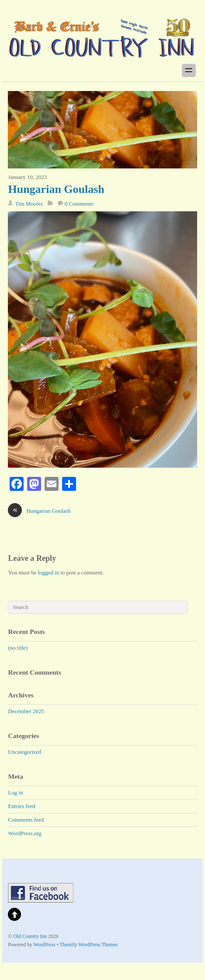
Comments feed (26, 820)
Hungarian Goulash (56, 189)
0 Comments (79, 204)
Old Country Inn (30, 936)
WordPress (45, 945)
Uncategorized (24, 752)
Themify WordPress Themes (89, 945)
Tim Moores (29, 204)
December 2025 (26, 711)
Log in (15, 793)
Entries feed (21, 806)
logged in (49, 572)
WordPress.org (24, 833)
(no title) (18, 648)
